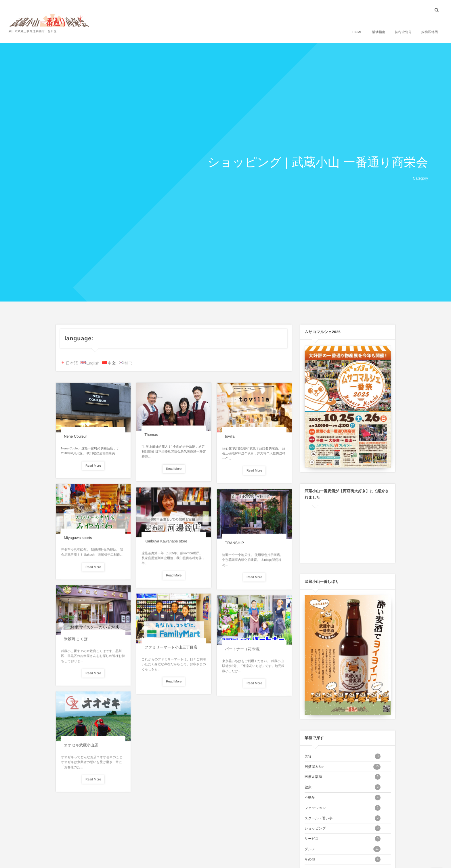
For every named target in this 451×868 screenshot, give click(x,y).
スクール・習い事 (343, 818)
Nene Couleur (75, 436)
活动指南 (379, 32)
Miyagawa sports (78, 540)
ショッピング (343, 828)
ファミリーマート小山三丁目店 (171, 650)
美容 (343, 756)
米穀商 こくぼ (76, 641)
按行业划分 (403, 32)
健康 (343, 787)
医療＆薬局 (343, 777)
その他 (343, 859)
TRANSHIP (234, 545)
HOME (358, 32)
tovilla (230, 436)
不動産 (343, 798)
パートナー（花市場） (244, 652)
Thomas (151, 435)
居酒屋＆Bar (343, 767)
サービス (343, 839)
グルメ (343, 849)
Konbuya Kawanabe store (166, 544)
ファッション (343, 808)
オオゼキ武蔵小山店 (81, 748)
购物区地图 (430, 32)
